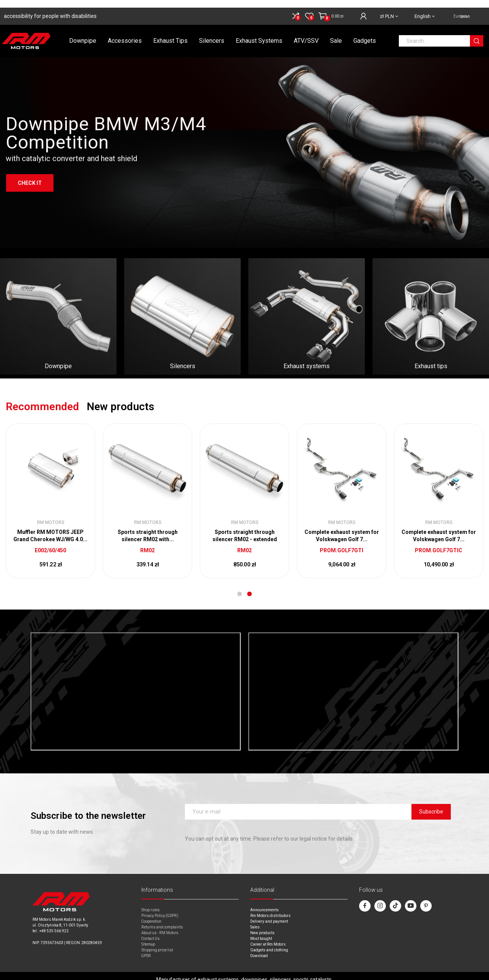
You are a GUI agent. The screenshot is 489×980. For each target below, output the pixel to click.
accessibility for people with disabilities (50, 8)
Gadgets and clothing (269, 942)
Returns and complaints (162, 919)
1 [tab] (240, 586)
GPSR (146, 948)
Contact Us (151, 931)
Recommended (42, 399)
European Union (462, 9)
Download (259, 948)
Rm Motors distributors (270, 908)
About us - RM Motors (160, 925)
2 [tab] (249, 586)
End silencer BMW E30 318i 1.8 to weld (439, 528)
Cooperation (151, 914)
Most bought (261, 931)
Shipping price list (157, 942)
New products (121, 399)
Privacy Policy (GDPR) (160, 908)
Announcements (265, 902)
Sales (255, 919)
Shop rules (151, 902)
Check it (30, 197)
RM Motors (51, 515)
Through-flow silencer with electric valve (50, 528)
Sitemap (148, 937)
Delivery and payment (269, 914)
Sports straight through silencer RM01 (148, 528)
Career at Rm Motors (268, 937)
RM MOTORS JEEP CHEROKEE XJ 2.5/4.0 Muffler (342, 528)
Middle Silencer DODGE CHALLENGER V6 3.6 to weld (244, 528)
